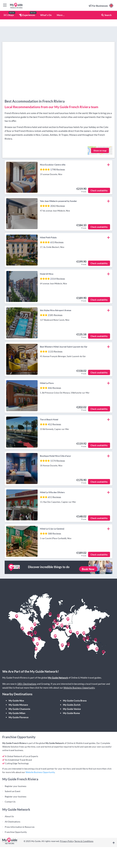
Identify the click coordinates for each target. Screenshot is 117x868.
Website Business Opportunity (79, 688)
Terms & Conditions (84, 841)
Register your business (16, 786)
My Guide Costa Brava (75, 701)
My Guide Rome (71, 713)
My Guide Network (58, 678)
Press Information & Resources (20, 827)
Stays (9, 15)
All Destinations (13, 822)
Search (106, 15)
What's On (46, 15)
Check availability (99, 190)
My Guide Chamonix (19, 709)
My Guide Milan (17, 713)
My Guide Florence (19, 717)
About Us (9, 816)
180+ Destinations (27, 684)
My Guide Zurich (72, 705)
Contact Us (10, 802)
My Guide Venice (72, 709)
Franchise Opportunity (16, 832)
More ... (61, 15)
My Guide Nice (16, 701)
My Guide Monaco (18, 705)
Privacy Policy (67, 841)
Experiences (27, 15)
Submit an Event (13, 791)
